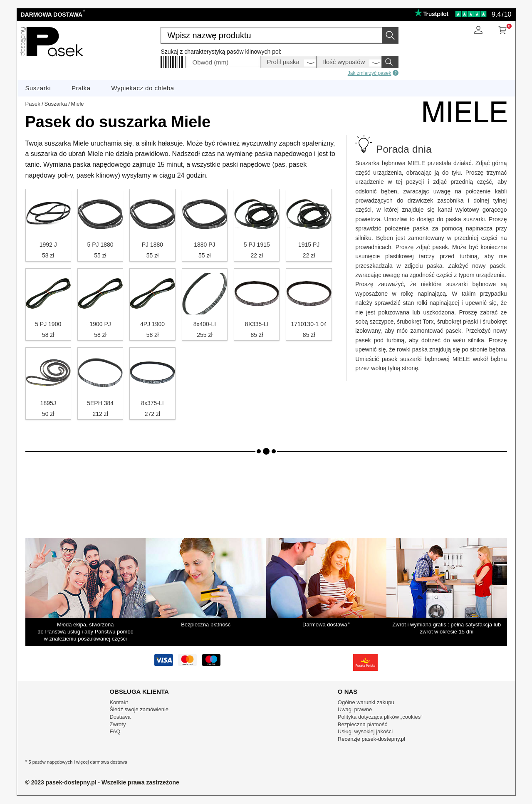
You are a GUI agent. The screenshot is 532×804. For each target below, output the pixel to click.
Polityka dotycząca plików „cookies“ (380, 717)
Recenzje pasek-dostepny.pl (371, 739)
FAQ (115, 731)
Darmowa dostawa (52, 15)
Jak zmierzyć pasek (373, 73)
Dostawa (120, 717)
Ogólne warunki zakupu (366, 702)
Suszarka (55, 104)
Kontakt (119, 702)
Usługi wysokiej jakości (365, 731)
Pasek (33, 104)
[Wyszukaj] (390, 35)
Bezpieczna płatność (363, 724)
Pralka (81, 88)
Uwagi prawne (355, 709)
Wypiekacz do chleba (143, 88)
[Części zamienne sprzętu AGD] (52, 59)
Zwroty (118, 724)
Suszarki (38, 88)
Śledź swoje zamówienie (139, 709)
